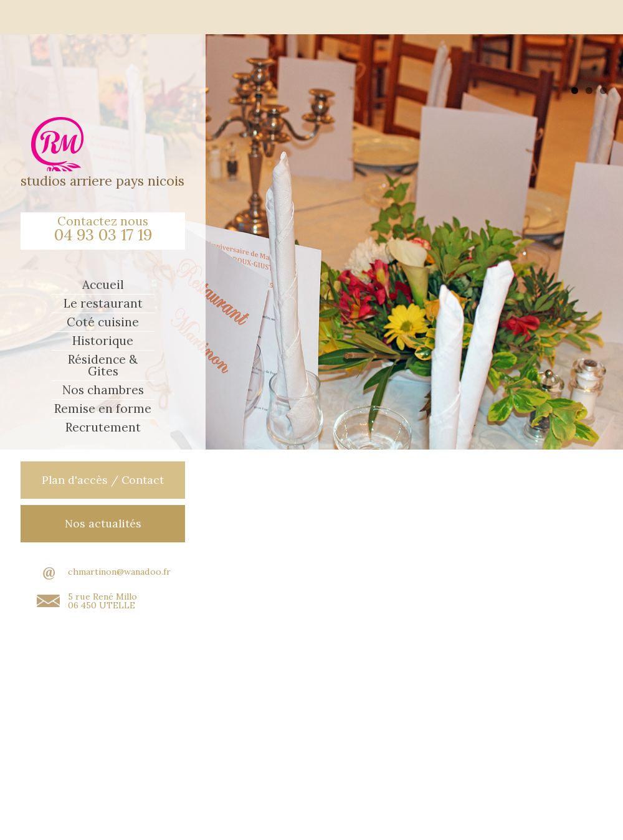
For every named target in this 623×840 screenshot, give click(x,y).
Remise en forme (103, 409)
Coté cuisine (103, 322)
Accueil (103, 285)
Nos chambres (103, 390)
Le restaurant (103, 304)
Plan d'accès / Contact (103, 480)
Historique (103, 341)
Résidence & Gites (103, 366)
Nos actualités (103, 523)
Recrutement (103, 427)
